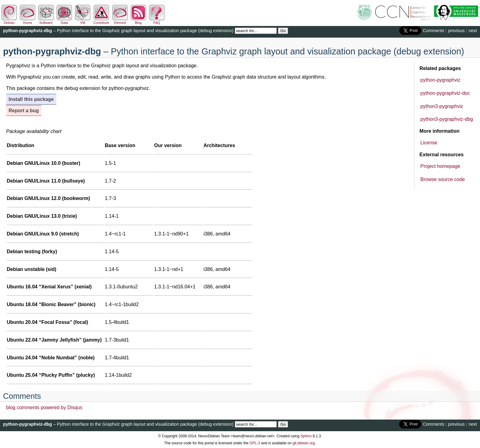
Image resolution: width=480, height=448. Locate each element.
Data (64, 21)
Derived (120, 21)
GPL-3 (255, 443)
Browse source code (442, 179)
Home (28, 21)
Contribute (101, 21)
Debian (9, 21)
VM (83, 21)
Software (46, 21)
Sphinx (306, 436)
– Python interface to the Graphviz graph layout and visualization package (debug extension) (118, 31)
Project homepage (440, 166)
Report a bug (24, 111)
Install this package (31, 99)
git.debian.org (304, 443)
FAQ (157, 21)
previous (456, 31)
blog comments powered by (44, 407)
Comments (433, 31)
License (429, 143)
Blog (138, 21)
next (473, 31)
